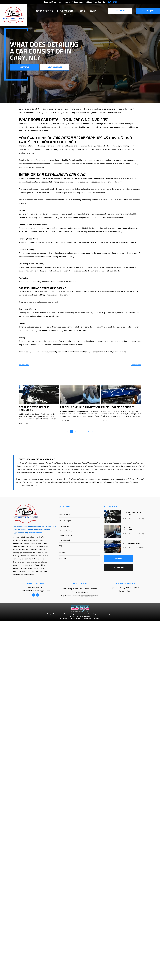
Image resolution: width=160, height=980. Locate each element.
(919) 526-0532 (38, 588)
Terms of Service (85, 616)
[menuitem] (44, 11)
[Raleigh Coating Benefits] (121, 395)
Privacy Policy (74, 616)
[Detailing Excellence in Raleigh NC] (39, 395)
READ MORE (23, 423)
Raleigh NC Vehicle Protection (80, 407)
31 (88, 432)
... (84, 432)
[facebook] (34, 595)
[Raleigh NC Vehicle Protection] (80, 395)
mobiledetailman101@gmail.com (38, 591)
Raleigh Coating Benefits (118, 407)
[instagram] (37, 595)
